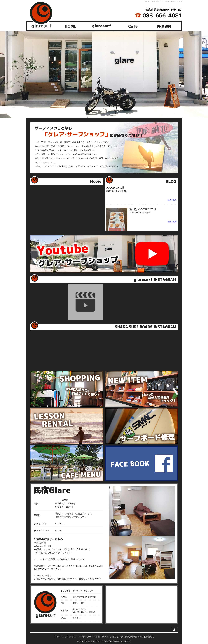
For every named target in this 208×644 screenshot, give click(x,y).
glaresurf (102, 26)
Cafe (133, 26)
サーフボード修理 (91, 637)
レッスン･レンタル (71, 637)
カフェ (105, 637)
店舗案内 (150, 637)
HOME (70, 26)
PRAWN (164, 26)
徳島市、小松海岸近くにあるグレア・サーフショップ (163, 2)
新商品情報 (130, 637)
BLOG (141, 637)
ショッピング (117, 637)
